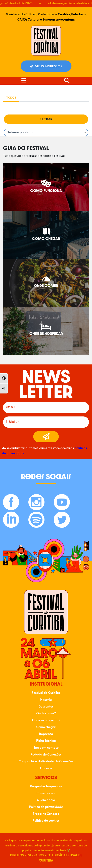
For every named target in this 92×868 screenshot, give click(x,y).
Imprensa (46, 734)
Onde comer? (46, 714)
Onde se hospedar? (46, 720)
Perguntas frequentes (46, 787)
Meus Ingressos (46, 66)
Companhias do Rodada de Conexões (46, 762)
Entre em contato (46, 748)
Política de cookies (46, 821)
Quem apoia (46, 800)
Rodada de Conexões (46, 755)
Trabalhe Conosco (46, 814)
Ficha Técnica (46, 741)
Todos (11, 98)
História (46, 700)
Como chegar (46, 727)
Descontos (46, 707)
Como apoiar (46, 793)
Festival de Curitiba (46, 693)
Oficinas (46, 768)
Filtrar (46, 119)
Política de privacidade (46, 807)
